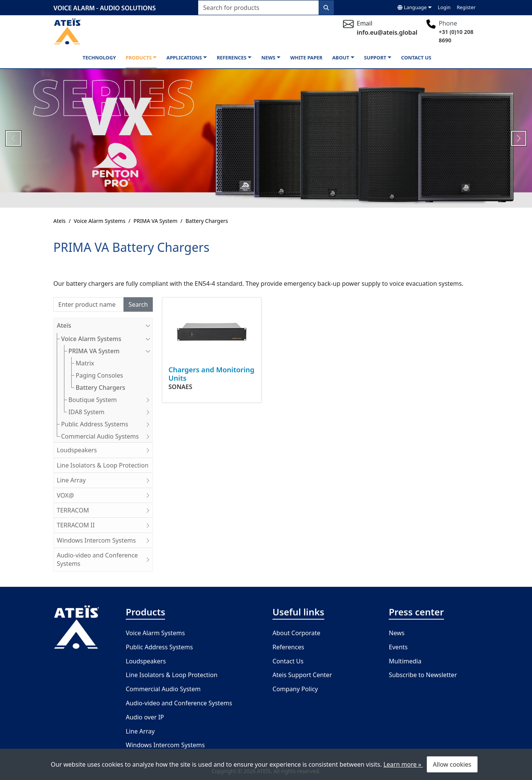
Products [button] (139, 58)
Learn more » (403, 764)
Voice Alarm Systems (99, 221)
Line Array (105, 480)
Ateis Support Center (302, 675)
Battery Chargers (207, 221)
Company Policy (295, 689)
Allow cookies (452, 764)
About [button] (341, 58)
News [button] (268, 58)
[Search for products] (259, 8)
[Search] (89, 304)
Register (466, 7)
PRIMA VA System (155, 221)
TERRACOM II (105, 525)
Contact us (416, 58)
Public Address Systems (107, 424)
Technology (99, 58)
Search (138, 304)
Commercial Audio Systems (107, 436)
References (288, 647)
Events (398, 647)
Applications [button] (184, 58)
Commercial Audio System (163, 689)
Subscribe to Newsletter (423, 675)
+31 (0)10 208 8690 (456, 36)
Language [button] (412, 7)
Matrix (85, 363)
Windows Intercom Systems (105, 540)
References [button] (232, 58)
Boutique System (110, 400)
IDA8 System (110, 412)
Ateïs (59, 221)
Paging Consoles (99, 375)
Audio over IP (145, 717)
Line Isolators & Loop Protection (103, 465)
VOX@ (105, 495)
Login (444, 7)
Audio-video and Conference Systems (105, 559)
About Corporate (296, 633)
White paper (306, 58)
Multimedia (405, 661)
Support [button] (375, 58)
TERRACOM (105, 510)
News (397, 633)
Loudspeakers (105, 450)
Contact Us (288, 661)
